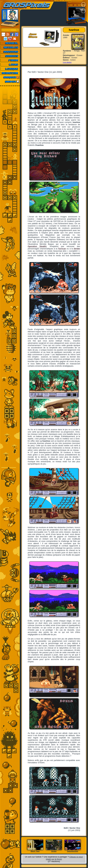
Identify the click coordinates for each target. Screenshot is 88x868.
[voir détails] (67, 62)
